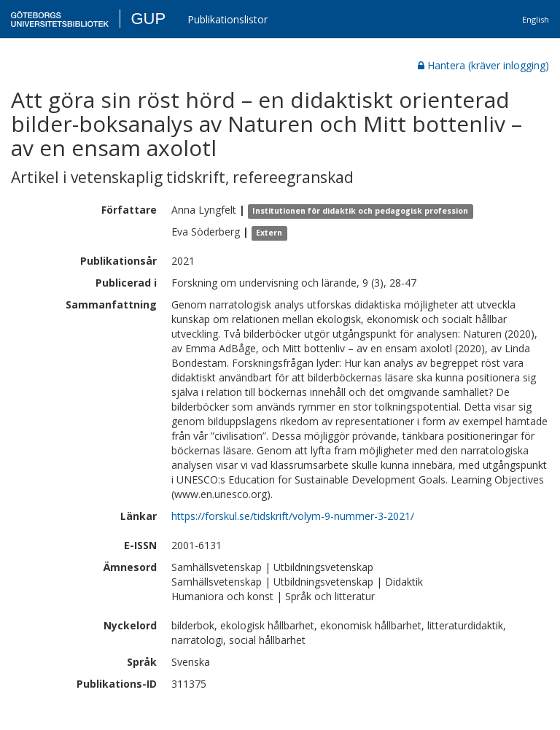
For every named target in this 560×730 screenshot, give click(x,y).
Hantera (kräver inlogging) (483, 65)
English (536, 19)
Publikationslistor (227, 19)
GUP (148, 19)
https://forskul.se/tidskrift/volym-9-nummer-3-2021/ (293, 516)
